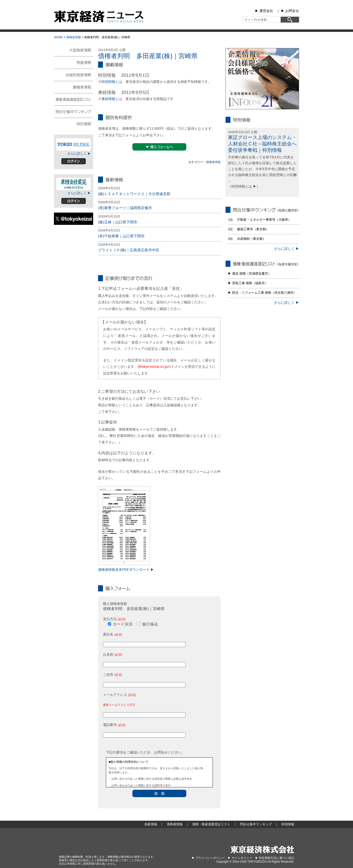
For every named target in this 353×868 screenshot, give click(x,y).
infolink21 (262, 79)
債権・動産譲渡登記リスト (74, 99)
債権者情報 (74, 37)
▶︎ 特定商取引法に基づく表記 (275, 858)
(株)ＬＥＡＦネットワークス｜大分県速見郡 (134, 194)
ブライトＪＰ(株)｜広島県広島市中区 (129, 250)
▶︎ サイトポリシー (240, 858)
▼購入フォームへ (159, 147)
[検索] (290, 20)
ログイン (74, 161)
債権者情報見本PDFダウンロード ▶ (126, 570)
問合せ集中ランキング (74, 111)
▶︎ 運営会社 (264, 11)
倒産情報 (74, 62)
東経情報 (108, 99)
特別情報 (108, 82)
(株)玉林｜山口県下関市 (118, 222)
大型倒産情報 (74, 52)
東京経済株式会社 (262, 849)
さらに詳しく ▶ (79, 154)
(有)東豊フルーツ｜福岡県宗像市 (125, 208)
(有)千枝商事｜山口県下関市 (121, 236)
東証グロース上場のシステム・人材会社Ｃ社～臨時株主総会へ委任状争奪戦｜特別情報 (262, 144)
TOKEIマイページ (74, 144)
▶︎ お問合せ (290, 11)
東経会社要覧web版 (74, 184)
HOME (58, 37)
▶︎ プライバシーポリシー (208, 858)
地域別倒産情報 (74, 75)
